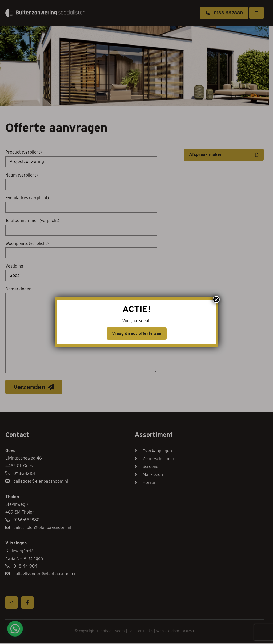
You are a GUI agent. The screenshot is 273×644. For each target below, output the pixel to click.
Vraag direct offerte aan (137, 333)
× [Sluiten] (216, 300)
